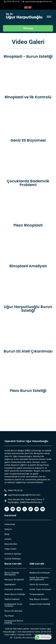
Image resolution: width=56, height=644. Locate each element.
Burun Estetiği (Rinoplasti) (12, 574)
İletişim (8, 529)
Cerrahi (8, 539)
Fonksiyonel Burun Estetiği (14, 622)
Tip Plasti (9, 616)
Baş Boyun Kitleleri (39, 599)
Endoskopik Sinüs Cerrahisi (13, 605)
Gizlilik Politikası (13, 559)
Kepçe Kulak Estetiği (40, 604)
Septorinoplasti (12, 599)
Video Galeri (11, 549)
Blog (7, 534)
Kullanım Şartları (13, 554)
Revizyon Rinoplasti (14, 579)
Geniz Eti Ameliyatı (39, 584)
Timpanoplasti (37, 594)
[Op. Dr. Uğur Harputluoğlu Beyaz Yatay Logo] (24, 16)
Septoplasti (10, 584)
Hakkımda (10, 524)
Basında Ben (11, 544)
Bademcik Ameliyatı (40, 573)
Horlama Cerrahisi (13, 589)
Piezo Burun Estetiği (15, 594)
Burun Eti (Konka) (13, 611)
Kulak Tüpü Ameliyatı (40, 589)
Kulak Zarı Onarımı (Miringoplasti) (39, 578)
